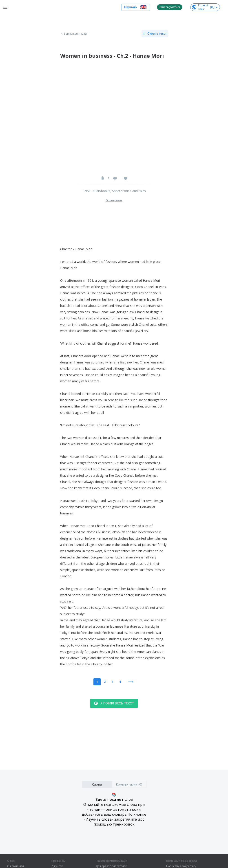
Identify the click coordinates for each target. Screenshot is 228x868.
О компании (15, 866)
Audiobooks (101, 191)
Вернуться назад (73, 34)
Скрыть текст (155, 34)
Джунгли (57, 866)
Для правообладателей (111, 866)
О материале (114, 200)
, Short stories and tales (128, 191)
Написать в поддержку (181, 866)
